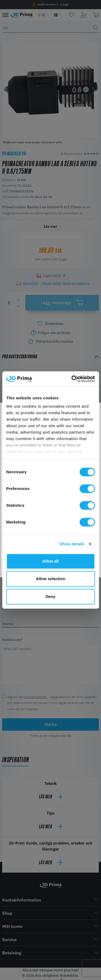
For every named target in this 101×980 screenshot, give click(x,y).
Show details (72, 544)
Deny (50, 596)
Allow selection (50, 579)
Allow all (50, 561)
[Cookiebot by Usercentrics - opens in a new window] (72, 379)
